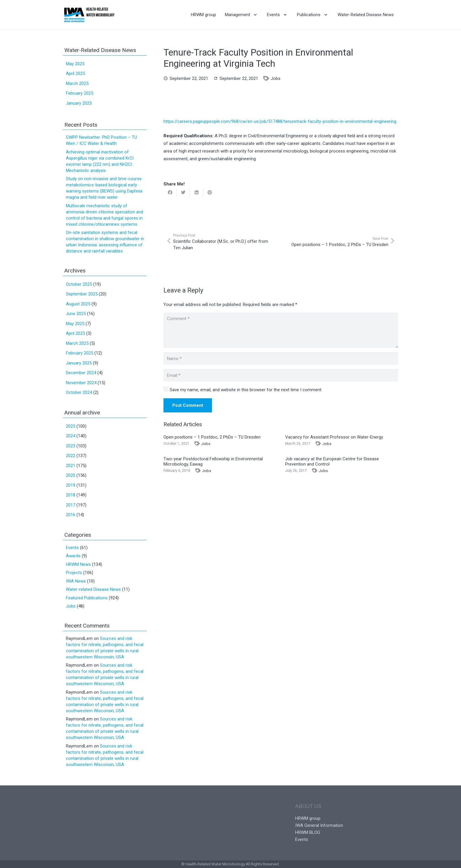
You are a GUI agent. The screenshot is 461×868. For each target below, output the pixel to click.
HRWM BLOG (308, 832)
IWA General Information (319, 825)
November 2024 (81, 383)
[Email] (281, 375)
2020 (71, 475)
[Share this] (170, 193)
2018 (71, 495)
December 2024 (81, 373)
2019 (71, 485)
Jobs (276, 78)
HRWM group (308, 818)
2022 (71, 456)
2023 (71, 446)
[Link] (89, 15)
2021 (71, 466)
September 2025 (82, 294)
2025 (71, 426)
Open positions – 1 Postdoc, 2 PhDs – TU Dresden (212, 437)
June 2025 (76, 314)
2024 (71, 436)
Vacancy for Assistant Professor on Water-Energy (334, 437)
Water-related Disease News (93, 589)
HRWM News (78, 564)
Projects (74, 573)
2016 (71, 515)
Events (72, 548)
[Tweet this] (183, 193)
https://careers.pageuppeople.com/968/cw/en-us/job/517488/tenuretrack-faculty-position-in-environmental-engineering (280, 121)
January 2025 (79, 103)
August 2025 (78, 304)
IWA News (76, 581)
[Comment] (281, 330)
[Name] (281, 359)
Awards (73, 556)
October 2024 (79, 392)
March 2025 (77, 83)
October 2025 (79, 284)
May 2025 (75, 64)
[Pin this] (210, 193)
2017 (71, 505)
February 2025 (80, 93)
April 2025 (75, 73)
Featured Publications (87, 598)
